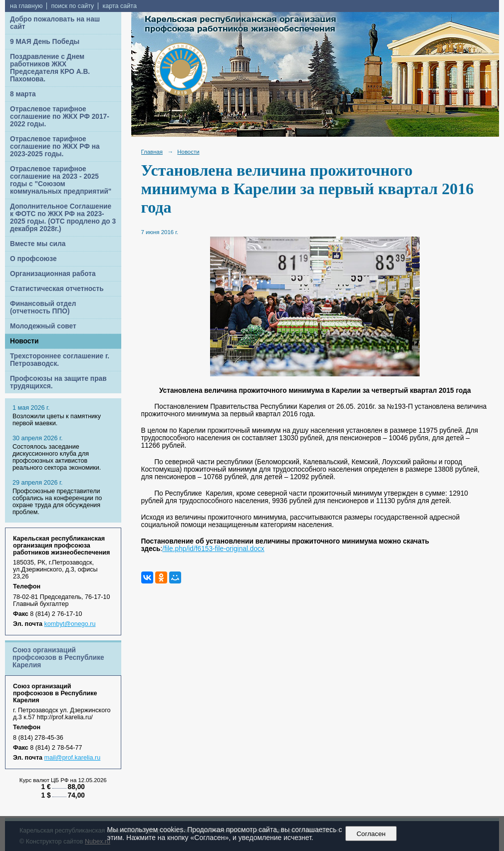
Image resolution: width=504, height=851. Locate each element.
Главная (152, 152)
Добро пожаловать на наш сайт (55, 23)
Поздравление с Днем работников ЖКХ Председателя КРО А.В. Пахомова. (50, 68)
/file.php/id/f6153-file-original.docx (213, 549)
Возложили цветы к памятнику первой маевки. (57, 420)
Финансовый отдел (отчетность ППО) (43, 307)
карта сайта (120, 6)
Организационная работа (53, 274)
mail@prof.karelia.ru (73, 758)
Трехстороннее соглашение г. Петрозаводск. (60, 360)
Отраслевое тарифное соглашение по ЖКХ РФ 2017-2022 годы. (60, 117)
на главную (26, 6)
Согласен (371, 834)
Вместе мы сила (38, 244)
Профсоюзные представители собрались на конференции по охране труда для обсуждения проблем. (57, 502)
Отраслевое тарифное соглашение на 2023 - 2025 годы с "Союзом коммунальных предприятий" (61, 180)
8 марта (23, 94)
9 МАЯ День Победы (45, 42)
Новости (24, 341)
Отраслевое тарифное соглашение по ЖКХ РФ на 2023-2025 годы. (55, 146)
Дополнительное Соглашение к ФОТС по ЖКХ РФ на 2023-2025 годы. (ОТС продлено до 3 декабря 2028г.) (63, 218)
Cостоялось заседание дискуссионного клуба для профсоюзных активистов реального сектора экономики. (57, 457)
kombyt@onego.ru (70, 624)
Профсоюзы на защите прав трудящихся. (58, 382)
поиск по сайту (72, 6)
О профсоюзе (33, 259)
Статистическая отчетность (57, 289)
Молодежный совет (43, 326)
